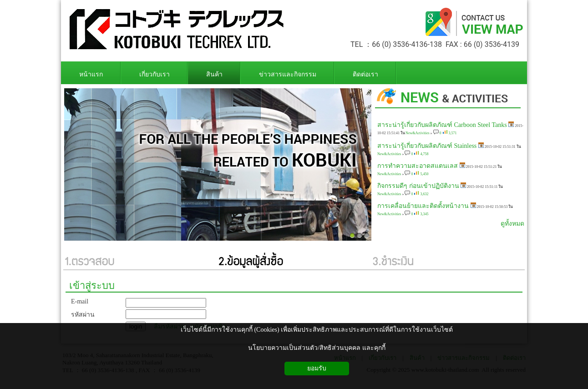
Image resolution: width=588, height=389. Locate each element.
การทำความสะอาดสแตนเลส (418, 166)
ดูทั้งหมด (512, 224)
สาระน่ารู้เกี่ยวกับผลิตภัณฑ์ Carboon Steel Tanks (442, 125)
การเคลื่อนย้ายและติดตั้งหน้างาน (423, 206)
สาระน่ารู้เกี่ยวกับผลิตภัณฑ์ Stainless (427, 146)
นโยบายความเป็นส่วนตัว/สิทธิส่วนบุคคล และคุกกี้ (317, 348)
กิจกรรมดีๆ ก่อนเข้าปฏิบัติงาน (418, 186)
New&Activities (417, 133)
